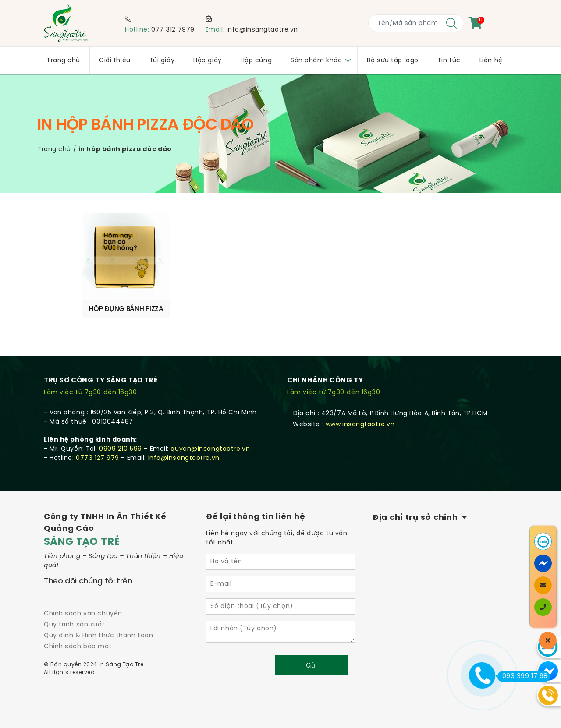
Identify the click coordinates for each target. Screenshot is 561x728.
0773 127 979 (98, 458)
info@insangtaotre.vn (262, 30)
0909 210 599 (121, 449)
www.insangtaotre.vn (360, 425)
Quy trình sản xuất (74, 625)
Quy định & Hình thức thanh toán (98, 636)
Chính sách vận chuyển (83, 614)
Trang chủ (54, 150)
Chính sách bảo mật (78, 647)
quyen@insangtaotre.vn (210, 449)
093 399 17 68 (523, 676)
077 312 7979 (173, 30)
